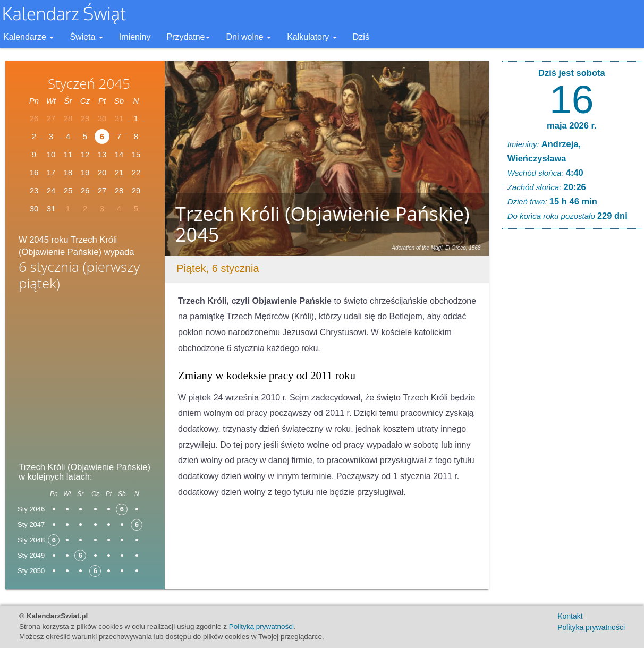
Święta (86, 37)
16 (571, 99)
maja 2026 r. (572, 125)
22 (136, 172)
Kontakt (570, 616)
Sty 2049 (31, 555)
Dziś (361, 37)
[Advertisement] (85, 380)
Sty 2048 (31, 540)
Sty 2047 (31, 525)
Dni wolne (248, 37)
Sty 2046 (31, 509)
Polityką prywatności (261, 626)
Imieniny (135, 37)
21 (119, 172)
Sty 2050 (31, 571)
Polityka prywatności (591, 627)
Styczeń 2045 (89, 83)
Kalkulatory (312, 37)
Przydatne (188, 37)
